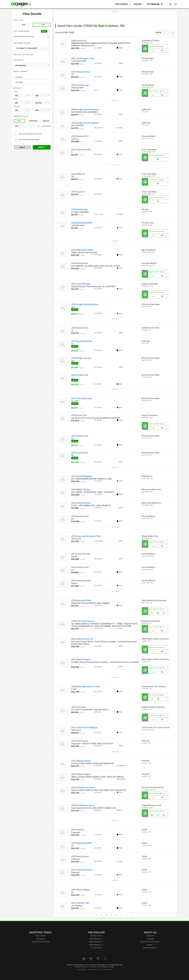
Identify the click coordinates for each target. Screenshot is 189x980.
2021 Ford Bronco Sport (83, 805)
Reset (22, 147)
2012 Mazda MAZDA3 (82, 223)
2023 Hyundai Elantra (82, 870)
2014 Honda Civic (80, 328)
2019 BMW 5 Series (81, 490)
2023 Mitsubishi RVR (81, 843)
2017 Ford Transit (80, 741)
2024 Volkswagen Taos (83, 58)
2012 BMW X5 (78, 174)
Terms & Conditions (105, 970)
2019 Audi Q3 (78, 830)
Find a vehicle (41, 936)
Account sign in (96, 948)
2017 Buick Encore (80, 856)
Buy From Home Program (150, 942)
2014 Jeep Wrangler (81, 581)
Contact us (150, 936)
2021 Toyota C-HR (80, 903)
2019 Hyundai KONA (81, 601)
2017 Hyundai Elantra (82, 341)
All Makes (32, 77)
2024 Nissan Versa (81, 72)
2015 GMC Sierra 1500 (82, 250)
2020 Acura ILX (79, 41)
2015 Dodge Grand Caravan (85, 304)
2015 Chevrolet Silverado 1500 (86, 536)
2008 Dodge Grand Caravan (85, 110)
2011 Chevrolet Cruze (82, 398)
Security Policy (93, 970)
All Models (32, 82)
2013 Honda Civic (80, 375)
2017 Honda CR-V (80, 136)
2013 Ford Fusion (80, 453)
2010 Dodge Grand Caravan (85, 123)
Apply (42, 147)
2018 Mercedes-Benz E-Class (86, 687)
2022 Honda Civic (80, 516)
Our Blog (150, 939)
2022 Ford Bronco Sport (83, 788)
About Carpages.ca (150, 948)
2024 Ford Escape (80, 85)
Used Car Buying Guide (41, 942)
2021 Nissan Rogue (81, 890)
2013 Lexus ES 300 (81, 554)
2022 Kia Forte (78, 707)
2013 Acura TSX (79, 415)
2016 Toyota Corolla (81, 150)
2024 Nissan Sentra (81, 503)
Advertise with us (96, 936)
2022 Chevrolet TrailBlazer (84, 728)
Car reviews (41, 939)
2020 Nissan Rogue (81, 659)
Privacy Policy (82, 970)
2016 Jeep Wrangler (81, 284)
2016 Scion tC (78, 192)
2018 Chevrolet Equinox (83, 621)
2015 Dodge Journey (81, 358)
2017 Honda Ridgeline (82, 476)
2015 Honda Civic (80, 263)
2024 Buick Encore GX (82, 639)
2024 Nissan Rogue (81, 774)
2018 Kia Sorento (80, 209)
